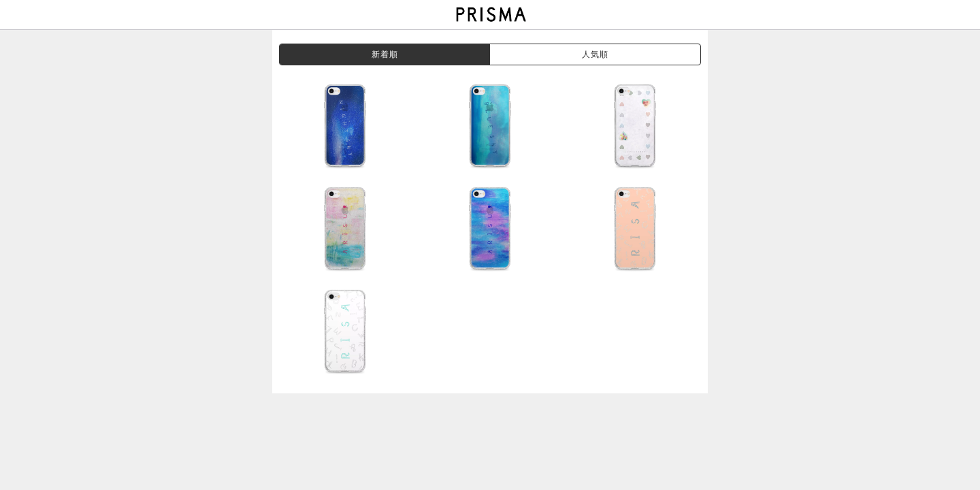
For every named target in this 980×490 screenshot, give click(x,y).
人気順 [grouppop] (595, 54)
